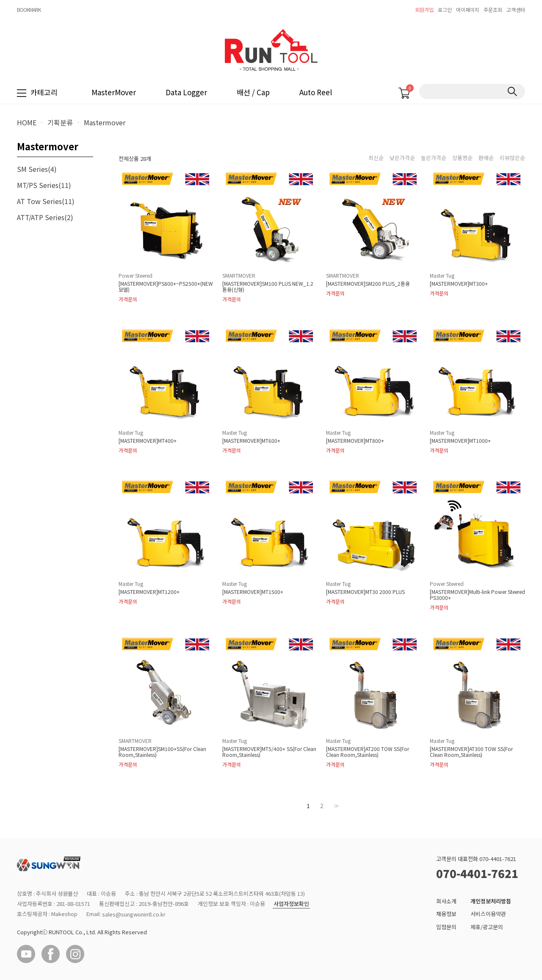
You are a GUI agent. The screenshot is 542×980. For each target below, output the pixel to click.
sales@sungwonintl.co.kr (134, 914)
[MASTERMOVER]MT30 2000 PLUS (365, 592)
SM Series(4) (37, 169)
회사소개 (446, 901)
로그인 (445, 10)
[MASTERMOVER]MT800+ (355, 441)
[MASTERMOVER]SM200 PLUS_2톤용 (368, 284)
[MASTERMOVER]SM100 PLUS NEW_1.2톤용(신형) (268, 287)
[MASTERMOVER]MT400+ (148, 441)
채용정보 (446, 914)
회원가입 (424, 10)
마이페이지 (468, 10)
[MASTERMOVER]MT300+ (459, 284)
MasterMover (114, 92)
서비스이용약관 (488, 914)
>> (335, 806)
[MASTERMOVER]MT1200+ (149, 592)
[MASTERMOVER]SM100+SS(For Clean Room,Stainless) (162, 752)
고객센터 (516, 10)
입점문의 (446, 927)
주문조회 (493, 10)
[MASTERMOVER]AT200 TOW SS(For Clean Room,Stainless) (368, 752)
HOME (27, 122)
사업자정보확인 (291, 904)
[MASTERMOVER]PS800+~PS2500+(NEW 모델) (166, 287)
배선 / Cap (253, 92)
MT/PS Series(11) (44, 185)
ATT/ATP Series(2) (45, 217)
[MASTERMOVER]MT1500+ (253, 592)
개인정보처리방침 (491, 901)
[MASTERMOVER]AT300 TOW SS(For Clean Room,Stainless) (471, 752)
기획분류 (60, 122)
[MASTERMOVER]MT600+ (251, 441)
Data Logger (186, 92)
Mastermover (105, 122)
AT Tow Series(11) (46, 201)
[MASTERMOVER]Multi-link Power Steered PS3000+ (477, 595)
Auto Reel (316, 92)
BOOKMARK (29, 10)
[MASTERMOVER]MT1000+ (460, 441)
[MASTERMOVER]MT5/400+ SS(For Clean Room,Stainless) (269, 752)
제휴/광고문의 (487, 927)
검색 (512, 91)
